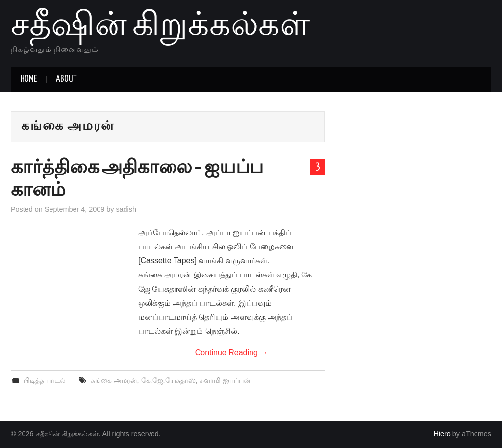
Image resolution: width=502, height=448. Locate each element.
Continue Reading (232, 353)
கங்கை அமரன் (114, 380)
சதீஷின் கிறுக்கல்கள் (160, 26)
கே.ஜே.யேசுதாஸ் (168, 380)
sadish (126, 209)
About (66, 79)
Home (29, 79)
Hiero (442, 434)
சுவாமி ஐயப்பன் (225, 380)
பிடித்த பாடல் (45, 380)
